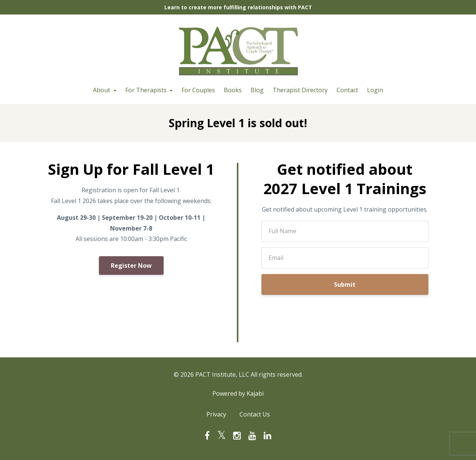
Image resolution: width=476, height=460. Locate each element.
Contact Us (255, 414)
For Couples (198, 90)
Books (233, 90)
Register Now (131, 266)
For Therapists (147, 90)
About (102, 90)
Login (375, 90)
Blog (257, 90)
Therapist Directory (300, 90)
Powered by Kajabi (238, 393)
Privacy (216, 414)
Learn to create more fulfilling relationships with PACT (238, 7)
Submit (345, 284)
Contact (347, 90)
